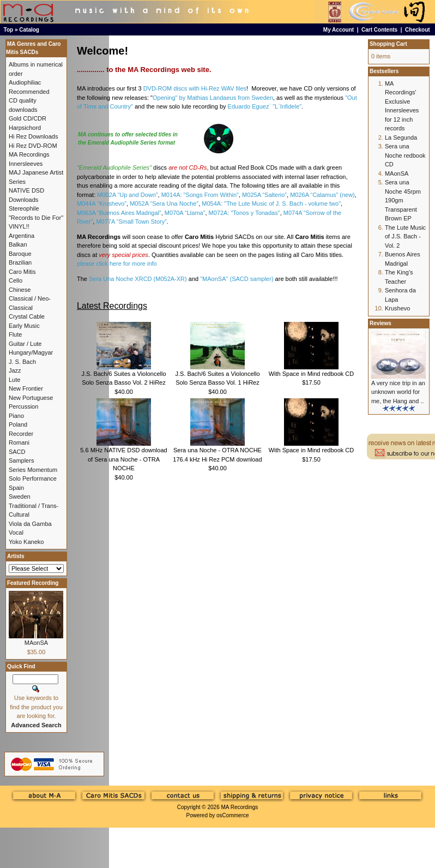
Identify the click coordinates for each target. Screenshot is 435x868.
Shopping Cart (388, 44)
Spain (16, 488)
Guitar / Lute (25, 344)
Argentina (22, 236)
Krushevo (397, 308)
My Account (339, 30)
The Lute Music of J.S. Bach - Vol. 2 (405, 237)
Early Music (24, 326)
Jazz (15, 370)
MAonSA (36, 643)
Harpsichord (25, 128)
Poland (18, 424)
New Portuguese (31, 398)
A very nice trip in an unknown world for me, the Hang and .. (398, 392)
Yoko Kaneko (26, 542)
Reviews (380, 323)
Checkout (418, 30)
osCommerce (232, 815)
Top (9, 30)
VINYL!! (19, 226)
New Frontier (26, 388)
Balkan (18, 244)
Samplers (21, 460)
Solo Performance (33, 478)
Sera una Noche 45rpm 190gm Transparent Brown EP (403, 200)
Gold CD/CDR (28, 118)
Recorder (21, 434)
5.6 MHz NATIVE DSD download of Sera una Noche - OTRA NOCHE (123, 459)
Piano (16, 416)
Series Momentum (33, 470)
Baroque (20, 254)
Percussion (23, 406)
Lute (14, 380)
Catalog (29, 30)
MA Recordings (239, 807)
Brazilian (20, 262)
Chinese (20, 290)
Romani (19, 442)
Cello (16, 280)
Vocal (16, 532)
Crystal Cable (27, 316)
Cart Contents (379, 30)
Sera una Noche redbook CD (405, 155)
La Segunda (401, 137)
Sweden (20, 496)
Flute (15, 334)
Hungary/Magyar (31, 352)
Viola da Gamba (30, 524)
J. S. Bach (22, 362)
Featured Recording (33, 583)
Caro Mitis (22, 272)
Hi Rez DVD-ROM (33, 146)
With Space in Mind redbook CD (312, 374)
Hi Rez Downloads (33, 136)
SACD (17, 452)
